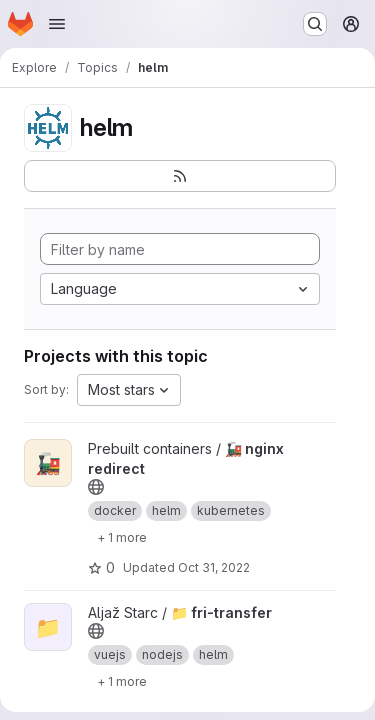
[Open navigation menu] (57, 24)
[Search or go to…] (315, 24)
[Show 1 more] (122, 537)
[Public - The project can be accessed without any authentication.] (96, 487)
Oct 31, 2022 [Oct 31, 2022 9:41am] (214, 567)
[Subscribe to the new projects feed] (180, 176)
